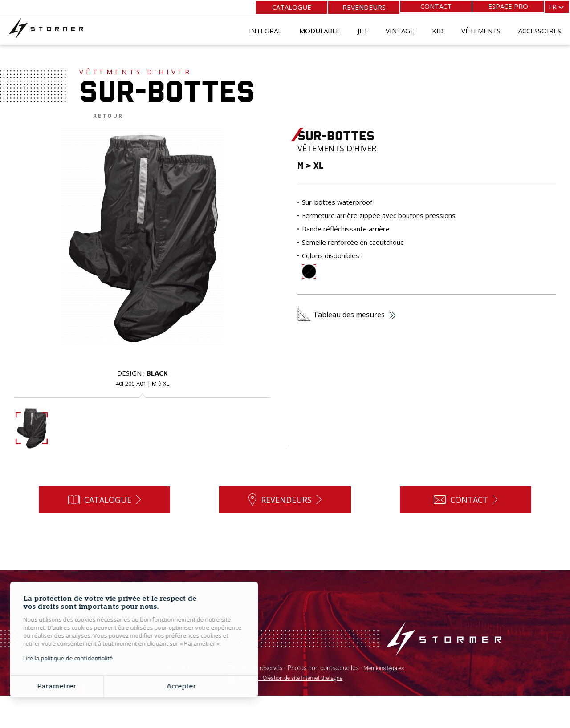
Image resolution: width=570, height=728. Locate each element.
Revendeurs (364, 6)
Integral (265, 29)
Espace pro (508, 6)
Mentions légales (384, 700)
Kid (438, 29)
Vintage (400, 29)
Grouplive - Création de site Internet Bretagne (289, 710)
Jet (363, 29)
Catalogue (292, 6)
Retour (108, 116)
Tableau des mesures (347, 315)
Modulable (320, 29)
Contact (436, 6)
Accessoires (540, 29)
